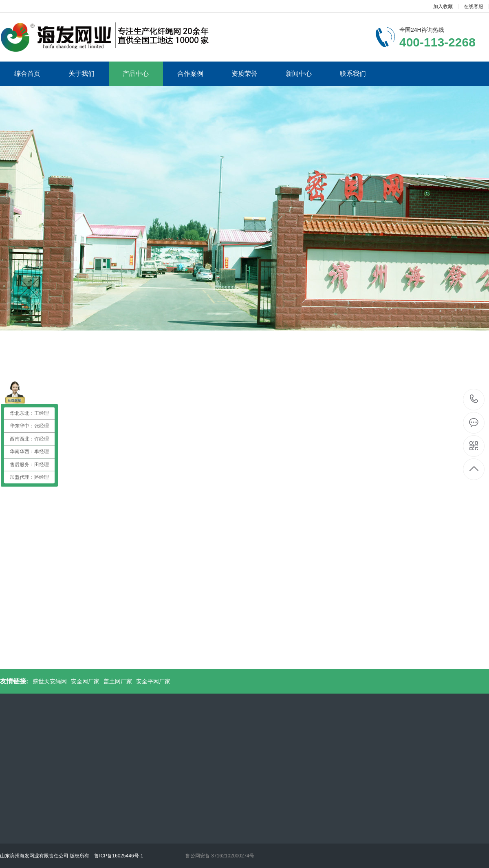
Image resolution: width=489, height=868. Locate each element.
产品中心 (136, 74)
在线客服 (474, 7)
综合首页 (27, 74)
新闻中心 (299, 74)
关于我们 (81, 74)
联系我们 (353, 74)
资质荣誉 (244, 74)
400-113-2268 (474, 400)
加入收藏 (443, 7)
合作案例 (190, 74)
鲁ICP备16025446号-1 (119, 856)
